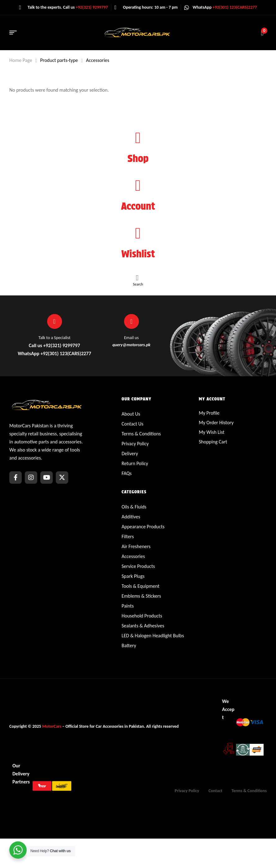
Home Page (21, 60)
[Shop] (138, 138)
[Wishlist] (138, 233)
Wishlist (138, 254)
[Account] (138, 185)
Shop (138, 158)
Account (138, 206)
